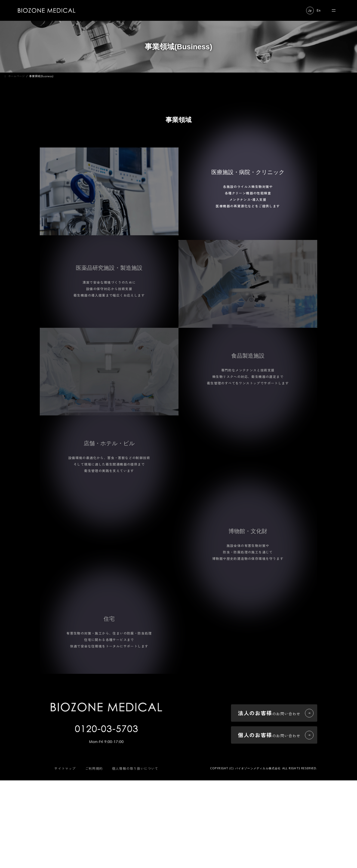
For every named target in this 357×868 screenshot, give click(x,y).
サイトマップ (65, 827)
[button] (310, 11)
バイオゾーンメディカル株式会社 (258, 827)
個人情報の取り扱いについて (135, 827)
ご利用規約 (94, 827)
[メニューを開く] (334, 10)
